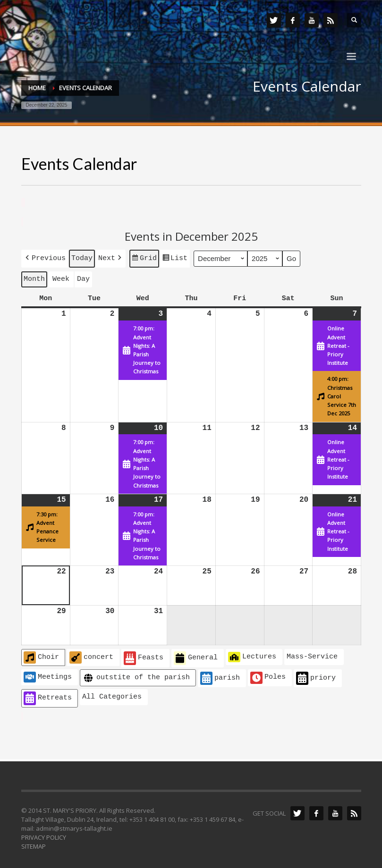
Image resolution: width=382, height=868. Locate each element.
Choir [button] (41, 656)
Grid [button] (144, 259)
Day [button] (83, 278)
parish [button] (220, 677)
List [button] (175, 259)
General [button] (196, 656)
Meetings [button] (48, 675)
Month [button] (34, 278)
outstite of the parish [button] (136, 676)
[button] (45, 257)
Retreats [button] (48, 696)
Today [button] (82, 257)
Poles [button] (268, 676)
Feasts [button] (144, 656)
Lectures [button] (252, 655)
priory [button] (316, 677)
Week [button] (61, 278)
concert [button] (91, 656)
